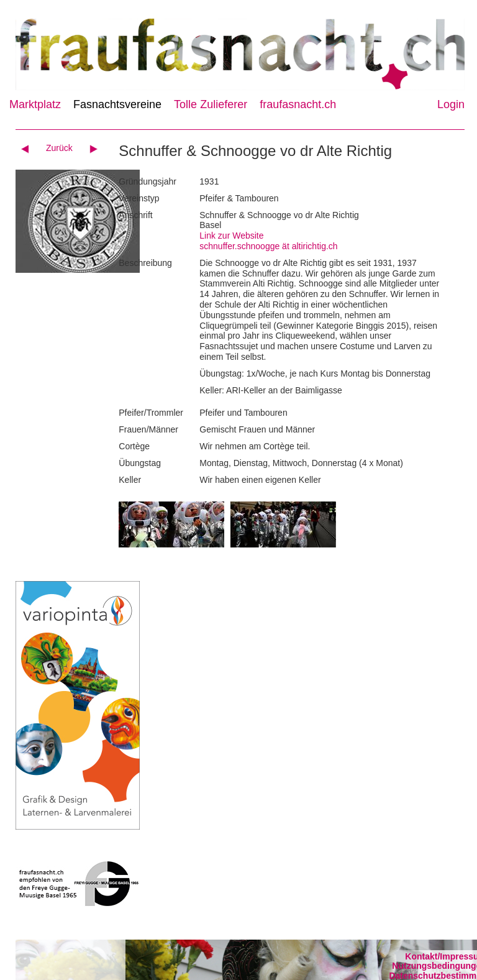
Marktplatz (35, 104)
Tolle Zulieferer (211, 104)
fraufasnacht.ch (298, 104)
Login (451, 104)
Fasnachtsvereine (117, 104)
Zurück (59, 148)
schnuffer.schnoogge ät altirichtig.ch (268, 246)
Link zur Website (231, 236)
